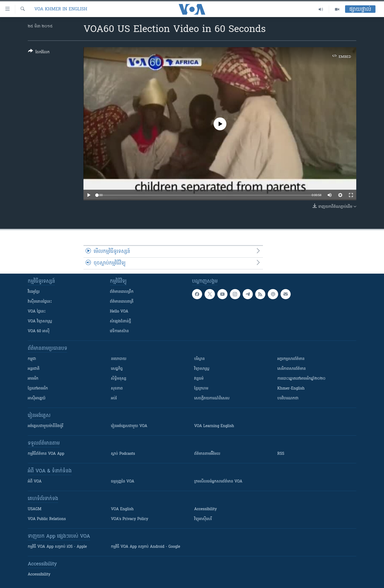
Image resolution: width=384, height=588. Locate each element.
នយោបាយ (119, 359)
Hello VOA (119, 312)
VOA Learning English (214, 426)
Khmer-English (291, 389)
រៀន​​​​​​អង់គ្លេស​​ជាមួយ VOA (129, 426)
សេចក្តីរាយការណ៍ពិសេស (212, 398)
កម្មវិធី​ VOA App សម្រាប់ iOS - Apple (57, 547)
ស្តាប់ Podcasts (123, 454)
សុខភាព (117, 389)
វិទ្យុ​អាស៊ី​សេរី (203, 519)
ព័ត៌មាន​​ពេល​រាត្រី (122, 302)
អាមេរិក (33, 379)
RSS (281, 454)
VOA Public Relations (47, 519)
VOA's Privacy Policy (130, 519)
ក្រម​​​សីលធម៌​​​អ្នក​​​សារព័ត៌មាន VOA (218, 482)
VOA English (122, 509)
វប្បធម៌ (199, 379)
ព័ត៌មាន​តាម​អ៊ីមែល (207, 454)
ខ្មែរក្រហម (201, 389)
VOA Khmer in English (61, 9)
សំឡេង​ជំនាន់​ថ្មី (120, 321)
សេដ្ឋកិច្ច (117, 369)
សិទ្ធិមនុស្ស (119, 379)
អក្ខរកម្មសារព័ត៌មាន (291, 359)
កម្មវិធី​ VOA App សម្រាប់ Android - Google (146, 547)
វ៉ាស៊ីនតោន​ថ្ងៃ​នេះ (40, 302)
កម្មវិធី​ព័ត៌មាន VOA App (46, 454)
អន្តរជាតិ (34, 369)
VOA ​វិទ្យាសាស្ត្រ (40, 321)
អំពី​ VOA (35, 482)
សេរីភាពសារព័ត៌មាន (292, 369)
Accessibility (205, 509)
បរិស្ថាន (199, 359)
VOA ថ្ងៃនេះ (37, 312)
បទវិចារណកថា (288, 398)
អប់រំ (114, 398)
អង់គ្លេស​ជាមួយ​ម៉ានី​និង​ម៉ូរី (45, 426)
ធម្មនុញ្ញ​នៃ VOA (123, 482)
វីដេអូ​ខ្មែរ (34, 292)
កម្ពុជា (32, 359)
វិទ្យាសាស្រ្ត (202, 369)
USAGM (35, 509)
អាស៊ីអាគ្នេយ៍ (37, 398)
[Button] (39, 53)
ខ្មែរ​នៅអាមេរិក (38, 389)
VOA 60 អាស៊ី (39, 331)
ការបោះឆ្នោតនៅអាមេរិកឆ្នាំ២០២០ (301, 379)
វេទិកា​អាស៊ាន (119, 331)
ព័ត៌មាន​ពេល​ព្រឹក (122, 292)
